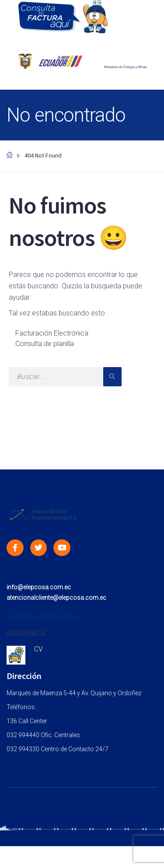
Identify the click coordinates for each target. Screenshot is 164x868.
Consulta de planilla (45, 344)
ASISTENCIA (26, 633)
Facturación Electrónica (52, 333)
